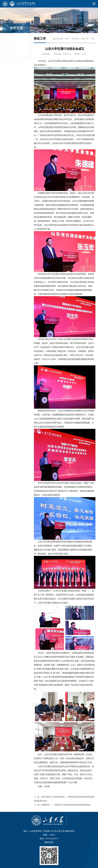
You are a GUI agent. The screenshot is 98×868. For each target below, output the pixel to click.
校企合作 (10, 37)
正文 (93, 39)
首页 (67, 39)
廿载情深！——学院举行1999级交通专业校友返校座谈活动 (66, 805)
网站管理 (49, 842)
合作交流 (75, 39)
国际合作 (10, 45)
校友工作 (10, 54)
